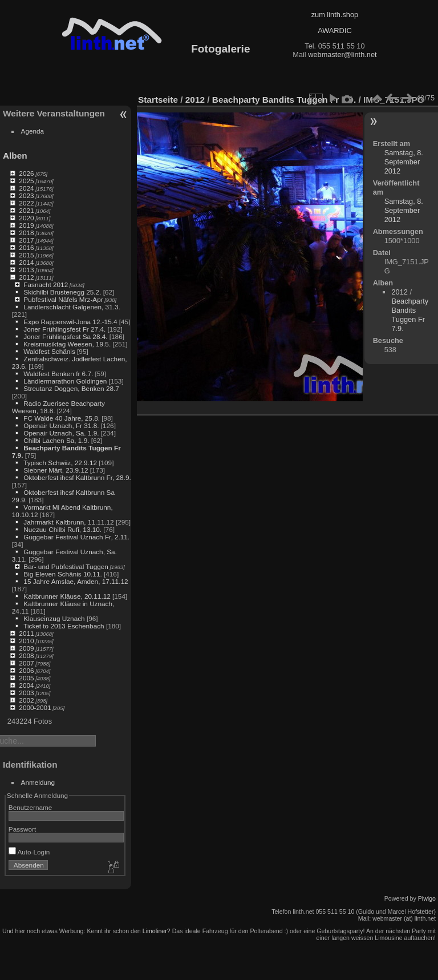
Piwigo (427, 898)
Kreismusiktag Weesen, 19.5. (67, 344)
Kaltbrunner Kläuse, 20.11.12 (67, 596)
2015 (26, 255)
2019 (26, 225)
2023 (26, 195)
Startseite (158, 100)
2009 (26, 648)
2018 (26, 233)
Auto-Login (29, 852)
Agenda (33, 131)
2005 (26, 678)
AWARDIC (334, 31)
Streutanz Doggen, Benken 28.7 (71, 388)
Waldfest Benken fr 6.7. (58, 374)
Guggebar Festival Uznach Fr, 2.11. (76, 537)
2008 (26, 656)
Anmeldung (38, 782)
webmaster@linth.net (342, 55)
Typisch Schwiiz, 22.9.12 (60, 463)
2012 (26, 277)
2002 (26, 700)
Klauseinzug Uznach (54, 618)
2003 (26, 693)
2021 (26, 210)
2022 (26, 203)
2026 (26, 173)
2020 (26, 218)
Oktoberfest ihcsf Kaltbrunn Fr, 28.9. (77, 477)
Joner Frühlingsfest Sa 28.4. (65, 336)
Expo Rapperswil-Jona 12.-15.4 (70, 322)
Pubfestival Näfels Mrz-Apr (63, 299)
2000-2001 (35, 707)
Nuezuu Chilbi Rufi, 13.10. (62, 529)
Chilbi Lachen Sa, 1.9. (56, 440)
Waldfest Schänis (49, 351)
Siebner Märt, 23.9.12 (56, 470)
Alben (15, 156)
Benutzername (31, 807)
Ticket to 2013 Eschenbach (64, 626)
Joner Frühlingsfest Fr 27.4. (64, 329)
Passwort (22, 829)
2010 (26, 641)
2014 (26, 262)
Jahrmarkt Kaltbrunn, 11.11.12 (68, 522)
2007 (26, 663)
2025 (26, 181)
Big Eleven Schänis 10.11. (62, 574)
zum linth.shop (335, 15)
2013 (26, 270)
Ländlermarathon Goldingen (65, 381)
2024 (26, 188)
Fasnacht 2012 (46, 285)
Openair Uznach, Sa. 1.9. (61, 433)
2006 (26, 670)
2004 (26, 685)
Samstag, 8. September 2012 (404, 162)
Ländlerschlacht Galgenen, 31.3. (72, 307)
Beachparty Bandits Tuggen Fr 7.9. (284, 100)
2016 (26, 247)
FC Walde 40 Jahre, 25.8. (62, 418)
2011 (26, 633)
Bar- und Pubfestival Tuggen (66, 566)
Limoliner (155, 931)
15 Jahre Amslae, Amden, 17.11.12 (76, 581)
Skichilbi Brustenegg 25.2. (62, 292)
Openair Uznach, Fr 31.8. (61, 426)
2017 (26, 240)
